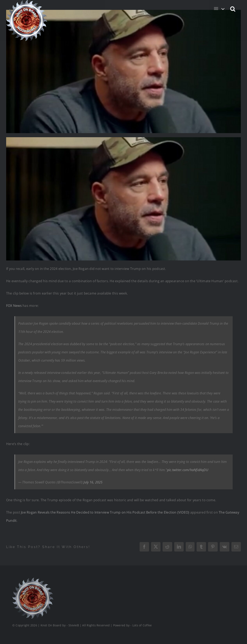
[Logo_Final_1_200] (32, 579)
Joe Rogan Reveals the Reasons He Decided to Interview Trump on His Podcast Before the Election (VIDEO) (105, 512)
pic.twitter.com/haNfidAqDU (188, 470)
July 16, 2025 (93, 482)
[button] (233, 9)
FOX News (14, 306)
